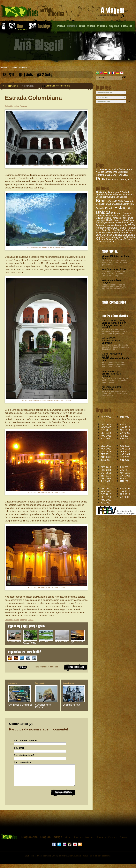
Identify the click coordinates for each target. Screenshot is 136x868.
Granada (127, 213)
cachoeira (113, 169)
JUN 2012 (125, 446)
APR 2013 (125, 430)
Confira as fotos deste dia (58, 86)
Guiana (99, 218)
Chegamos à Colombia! (20, 705)
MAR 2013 (125, 433)
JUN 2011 (125, 467)
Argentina (101, 195)
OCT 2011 (106, 473)
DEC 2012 (106, 446)
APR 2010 (125, 494)
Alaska (99, 192)
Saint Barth (107, 233)
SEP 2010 (106, 497)
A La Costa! (46, 641)
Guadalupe (113, 216)
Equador (110, 208)
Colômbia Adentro (72, 705)
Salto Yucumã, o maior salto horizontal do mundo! (114, 325)
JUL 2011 (105, 481)
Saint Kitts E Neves (123, 233)
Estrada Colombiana (33, 98)
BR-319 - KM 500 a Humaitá (111, 375)
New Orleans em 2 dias (114, 269)
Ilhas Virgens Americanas (108, 222)
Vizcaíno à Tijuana (14, 641)
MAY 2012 (125, 449)
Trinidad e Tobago (115, 239)
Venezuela (108, 242)
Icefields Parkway (62, 641)
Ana (8, 67)
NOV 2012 (106, 449)
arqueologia (102, 169)
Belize (99, 197)
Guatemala (124, 216)
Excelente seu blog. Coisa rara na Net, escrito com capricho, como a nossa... (115, 380)
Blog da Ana (29, 841)
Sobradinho (108, 389)
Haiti (124, 218)
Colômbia (129, 201)
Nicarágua (112, 228)
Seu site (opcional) (24, 755)
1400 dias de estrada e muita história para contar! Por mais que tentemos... (114, 263)
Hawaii (130, 218)
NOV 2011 (106, 470)
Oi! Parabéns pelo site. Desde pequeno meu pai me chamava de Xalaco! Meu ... (115, 347)
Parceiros (127, 26)
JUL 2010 (105, 503)
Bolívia (116, 197)
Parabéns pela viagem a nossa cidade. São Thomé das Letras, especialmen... (115, 393)
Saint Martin (102, 235)
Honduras (101, 220)
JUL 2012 (105, 460)
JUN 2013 (125, 425)
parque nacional (117, 175)
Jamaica (110, 225)
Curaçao (117, 204)
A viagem (112, 13)
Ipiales (16, 106)
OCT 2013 (106, 430)
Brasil (102, 200)
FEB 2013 (125, 436)
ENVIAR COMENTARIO (76, 667)
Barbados (128, 195)
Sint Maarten (129, 237)
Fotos (82, 26)
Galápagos (117, 213)
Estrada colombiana (19, 67)
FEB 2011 (125, 479)
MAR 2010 (125, 497)
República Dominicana (124, 230)
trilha (130, 180)
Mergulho (123, 172)
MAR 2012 (125, 454)
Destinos (72, 26)
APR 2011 (125, 473)
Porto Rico (107, 230)
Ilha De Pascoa (114, 220)
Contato (124, 841)
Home (2, 67)
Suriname (101, 239)
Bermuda (107, 197)
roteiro (115, 180)
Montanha (101, 175)
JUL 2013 (105, 439)
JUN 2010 (125, 489)
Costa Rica (101, 204)
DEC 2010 (106, 489)
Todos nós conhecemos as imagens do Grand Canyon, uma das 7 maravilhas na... (114, 287)
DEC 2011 (106, 467)
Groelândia (101, 216)
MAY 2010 (125, 491)
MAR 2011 (125, 476)
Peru (98, 230)
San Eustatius (115, 235)
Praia (101, 179)
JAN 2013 (125, 439)
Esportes (102, 26)
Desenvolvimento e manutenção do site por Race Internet (90, 860)
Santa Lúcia (129, 235)
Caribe (122, 169)
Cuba (110, 204)
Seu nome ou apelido (25, 741)
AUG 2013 (106, 436)
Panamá (122, 228)
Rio (109, 180)
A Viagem (101, 841)
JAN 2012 (125, 460)
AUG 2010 (106, 500)
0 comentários (28, 86)
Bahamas (117, 195)
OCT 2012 (106, 452)
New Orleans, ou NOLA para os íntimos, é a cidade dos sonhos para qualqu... (114, 274)
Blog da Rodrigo (51, 841)
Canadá (113, 201)
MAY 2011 (125, 470)
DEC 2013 (106, 425)
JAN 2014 (125, 417)
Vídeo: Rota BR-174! (78, 642)
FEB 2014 (106, 417)
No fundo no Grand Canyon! (112, 281)
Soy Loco (114, 26)
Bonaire (123, 197)
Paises (61, 26)
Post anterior (13, 683)
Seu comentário (22, 763)
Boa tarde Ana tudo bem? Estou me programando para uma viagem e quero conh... (114, 331)
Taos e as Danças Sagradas (111, 342)
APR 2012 (125, 452)
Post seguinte (40, 683)
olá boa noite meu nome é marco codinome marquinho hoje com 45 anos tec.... (114, 365)
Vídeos (68, 841)
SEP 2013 (106, 433)
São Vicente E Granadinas (109, 237)
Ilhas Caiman (128, 220)
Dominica (127, 204)
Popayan (23, 106)
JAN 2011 (125, 481)
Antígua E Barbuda (121, 192)
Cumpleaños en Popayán (43, 706)
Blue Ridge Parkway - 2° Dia (30, 642)
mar (115, 172)
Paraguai (131, 228)
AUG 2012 (106, 457)
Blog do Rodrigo (68, 683)
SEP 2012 (106, 454)
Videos (91, 26)
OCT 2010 (106, 494)
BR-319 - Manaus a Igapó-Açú (115, 359)
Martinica (120, 225)
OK (124, 77)
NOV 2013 (106, 427)
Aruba (109, 195)
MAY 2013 (125, 427)
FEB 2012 (125, 457)
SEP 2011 (106, 476)
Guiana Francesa (112, 218)
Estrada (109, 172)
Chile (120, 201)
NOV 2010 (106, 491)
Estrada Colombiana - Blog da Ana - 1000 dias (33, 12)
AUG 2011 (106, 479)
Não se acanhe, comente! (47, 667)
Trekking (123, 180)
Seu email (19, 748)
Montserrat (101, 228)
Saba (98, 233)
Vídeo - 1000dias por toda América (115, 257)
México (130, 225)
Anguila (107, 192)
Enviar (63, 797)
